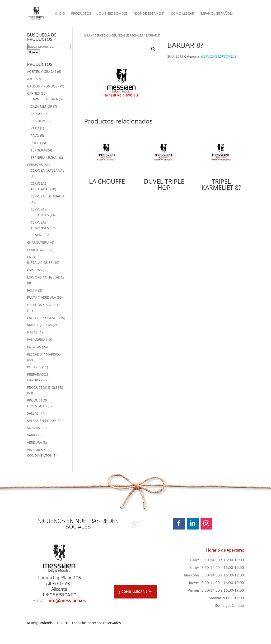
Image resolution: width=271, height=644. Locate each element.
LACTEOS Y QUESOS (43, 318)
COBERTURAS (38, 250)
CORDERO (39, 121)
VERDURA (35, 442)
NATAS (32, 332)
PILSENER (38, 235)
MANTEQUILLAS (40, 325)
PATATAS (34, 347)
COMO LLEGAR (182, 14)
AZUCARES (35, 79)
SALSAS (33, 413)
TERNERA (38, 150)
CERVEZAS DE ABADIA (48, 196)
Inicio (88, 35)
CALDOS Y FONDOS (42, 86)
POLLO (36, 143)
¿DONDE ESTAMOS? (149, 14)
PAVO (35, 135)
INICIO (60, 14)
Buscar (34, 52)
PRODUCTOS (81, 14)
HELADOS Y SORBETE (44, 305)
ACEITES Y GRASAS (42, 71)
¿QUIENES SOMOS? (112, 14)
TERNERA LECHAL (44, 158)
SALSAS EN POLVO (41, 421)
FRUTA (32, 290)
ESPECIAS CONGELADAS (46, 277)
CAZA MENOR (41, 106)
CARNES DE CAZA (44, 99)
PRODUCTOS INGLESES (45, 387)
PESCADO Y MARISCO (44, 354)
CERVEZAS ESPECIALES (127, 35)
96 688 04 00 (63, 595)
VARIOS (33, 435)
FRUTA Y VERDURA (42, 297)
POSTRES (34, 367)
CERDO (36, 114)
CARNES (33, 93)
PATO (35, 128)
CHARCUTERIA (38, 242)
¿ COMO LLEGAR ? (133, 592)
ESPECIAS (34, 270)
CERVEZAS (102, 35)
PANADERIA (36, 340)
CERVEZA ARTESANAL (47, 170)
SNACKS (33, 428)
